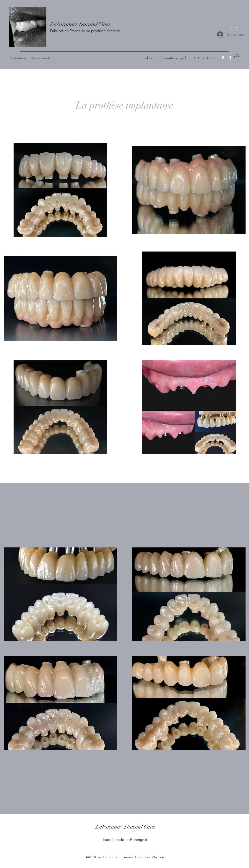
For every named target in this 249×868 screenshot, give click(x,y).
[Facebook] (230, 58)
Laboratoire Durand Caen (80, 24)
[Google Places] (223, 58)
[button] (234, 27)
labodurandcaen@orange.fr (166, 58)
